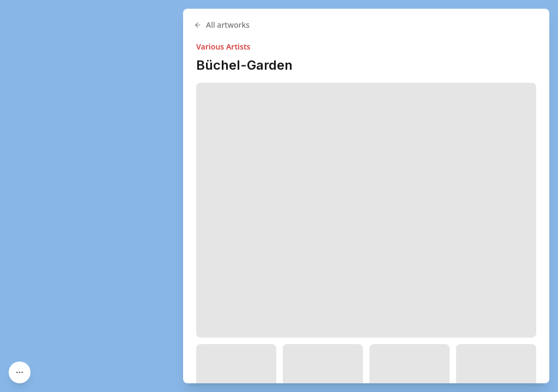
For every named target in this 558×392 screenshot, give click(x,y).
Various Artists (223, 47)
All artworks (222, 25)
